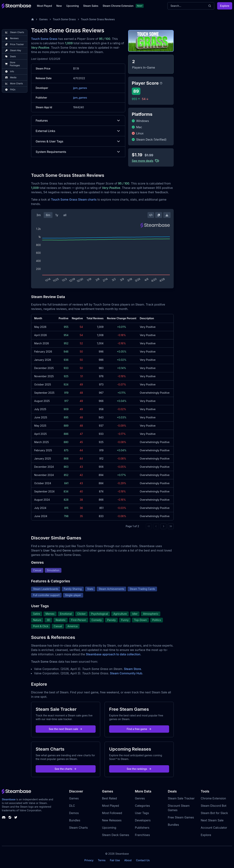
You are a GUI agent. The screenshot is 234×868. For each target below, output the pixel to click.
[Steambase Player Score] (161, 83)
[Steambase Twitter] (16, 817)
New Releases (112, 820)
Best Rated (109, 798)
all (65, 215)
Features (78, 120)
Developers (143, 820)
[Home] (33, 19)
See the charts (66, 769)
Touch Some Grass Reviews (98, 19)
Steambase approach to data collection (113, 654)
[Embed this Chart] (151, 215)
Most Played (44, 6)
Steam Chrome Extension (118, 6)
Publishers (142, 828)
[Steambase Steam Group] (10, 817)
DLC (72, 806)
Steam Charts (78, 828)
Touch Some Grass (64, 19)
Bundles (75, 820)
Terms (102, 860)
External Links (78, 131)
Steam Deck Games (116, 835)
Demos (74, 813)
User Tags (142, 813)
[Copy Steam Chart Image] (159, 215)
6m (48, 215)
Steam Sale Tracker (181, 798)
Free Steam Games (181, 817)
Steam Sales (91, 6)
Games (43, 19)
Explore (225, 6)
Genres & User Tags (78, 141)
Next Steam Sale (212, 820)
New (59, 6)
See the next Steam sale (66, 729)
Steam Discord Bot (214, 806)
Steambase (9, 799)
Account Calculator (214, 828)
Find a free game (139, 729)
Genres (140, 798)
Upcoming (72, 6)
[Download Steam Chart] (167, 215)
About (128, 860)
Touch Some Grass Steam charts (74, 199)
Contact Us (143, 860)
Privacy (89, 860)
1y (57, 215)
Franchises (142, 835)
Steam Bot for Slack (214, 813)
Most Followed (112, 813)
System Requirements (78, 152)
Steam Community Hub (126, 673)
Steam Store (132, 669)
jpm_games (80, 88)
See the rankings (139, 769)
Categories (142, 806)
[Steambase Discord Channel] (4, 817)
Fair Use (115, 860)
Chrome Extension (213, 798)
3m (39, 215)
